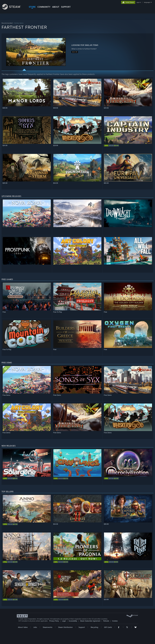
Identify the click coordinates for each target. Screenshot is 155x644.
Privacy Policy (54, 621)
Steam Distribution (65, 627)
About (56, 7)
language (147, 2)
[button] (36, 52)
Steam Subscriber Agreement (90, 621)
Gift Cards (108, 627)
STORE (32, 7)
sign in (139, 2)
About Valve (23, 627)
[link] (128, 146)
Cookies (115, 621)
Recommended (7, 23)
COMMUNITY (44, 7)
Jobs (35, 627)
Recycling (94, 627)
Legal (64, 621)
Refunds (106, 621)
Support (82, 627)
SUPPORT (66, 7)
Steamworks (48, 627)
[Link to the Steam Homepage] (13, 9)
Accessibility (73, 621)
